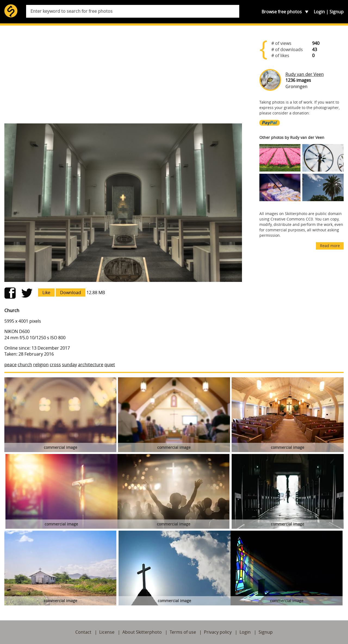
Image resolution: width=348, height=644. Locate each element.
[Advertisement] (123, 77)
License (107, 632)
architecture (91, 365)
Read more (330, 246)
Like (46, 293)
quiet (110, 365)
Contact (83, 632)
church (25, 365)
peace (10, 365)
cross (55, 365)
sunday (69, 365)
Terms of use (183, 632)
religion (41, 365)
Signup (337, 12)
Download (71, 293)
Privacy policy (218, 632)
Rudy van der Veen (305, 74)
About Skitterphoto (142, 632)
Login (319, 12)
